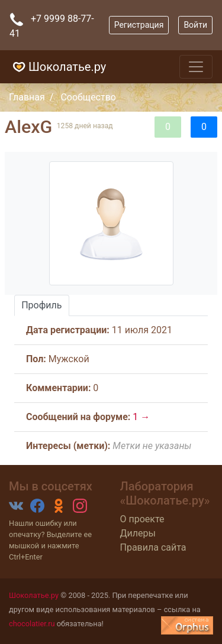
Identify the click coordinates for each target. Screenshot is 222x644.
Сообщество (88, 97)
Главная (27, 97)
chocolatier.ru (32, 624)
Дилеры (138, 533)
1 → (141, 417)
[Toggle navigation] (196, 67)
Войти (195, 25)
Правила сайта (153, 547)
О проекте (142, 519)
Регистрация (139, 25)
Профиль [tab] (41, 305)
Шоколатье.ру (58, 67)
